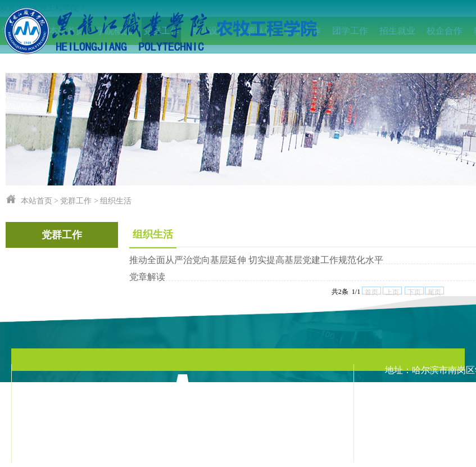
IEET (20, 59)
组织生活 (116, 201)
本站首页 (37, 201)
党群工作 (76, 201)
